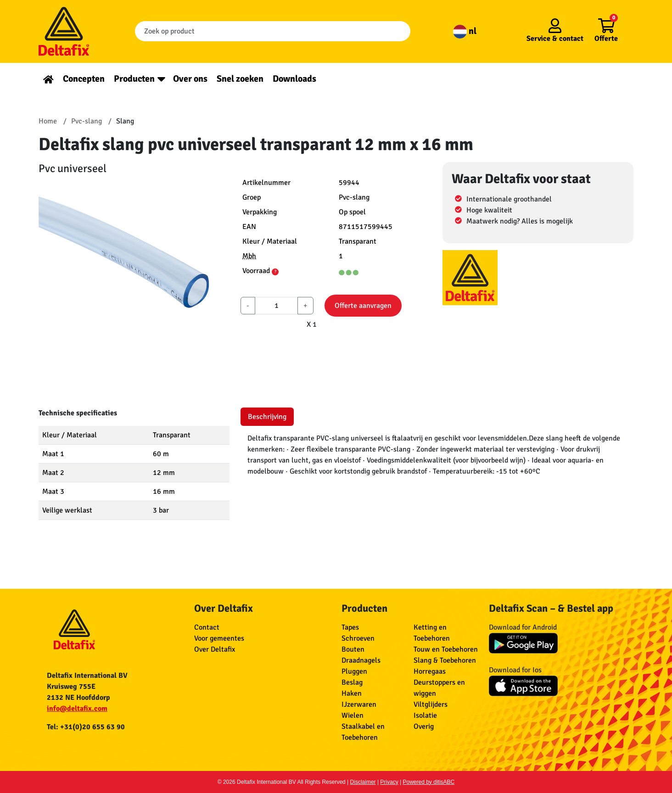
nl (465, 31)
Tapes (350, 627)
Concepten (84, 79)
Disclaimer (363, 782)
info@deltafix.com (77, 709)
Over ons (190, 79)
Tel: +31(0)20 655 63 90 (86, 727)
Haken (352, 693)
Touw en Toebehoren (446, 649)
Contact (207, 627)
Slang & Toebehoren (445, 660)
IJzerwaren (359, 704)
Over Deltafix (215, 649)
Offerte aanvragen (363, 306)
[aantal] (276, 306)
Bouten (353, 649)
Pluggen (354, 671)
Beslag (352, 682)
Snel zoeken (240, 79)
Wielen (353, 715)
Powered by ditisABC (429, 782)
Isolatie (425, 715)
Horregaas (430, 671)
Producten (134, 79)
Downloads (294, 79)
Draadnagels (361, 660)
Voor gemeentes (219, 638)
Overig (424, 726)
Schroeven (358, 638)
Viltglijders (431, 704)
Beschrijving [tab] (267, 417)
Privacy (389, 782)
